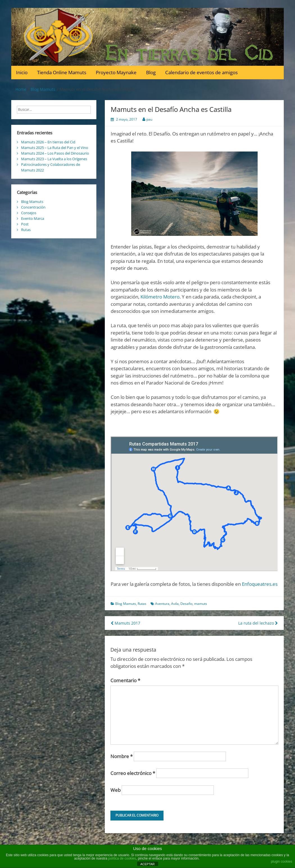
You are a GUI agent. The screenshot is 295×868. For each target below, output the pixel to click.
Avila (175, 604)
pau (149, 119)
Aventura (162, 604)
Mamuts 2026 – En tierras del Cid (48, 142)
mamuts (201, 604)
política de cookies (122, 858)
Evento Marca (33, 218)
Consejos (29, 213)
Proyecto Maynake (116, 72)
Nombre (122, 756)
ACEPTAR (147, 864)
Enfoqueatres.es (260, 584)
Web (115, 790)
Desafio (186, 604)
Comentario (125, 680)
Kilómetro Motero (160, 297)
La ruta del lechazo (258, 623)
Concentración (33, 207)
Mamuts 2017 (125, 623)
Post (25, 224)
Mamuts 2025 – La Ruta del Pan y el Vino (55, 148)
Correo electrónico (133, 773)
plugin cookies (282, 862)
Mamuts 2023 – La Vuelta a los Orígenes (54, 159)
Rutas (142, 604)
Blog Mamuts (126, 604)
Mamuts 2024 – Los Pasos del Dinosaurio (55, 153)
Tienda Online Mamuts (62, 72)
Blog (151, 72)
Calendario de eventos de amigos (201, 72)
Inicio (22, 72)
